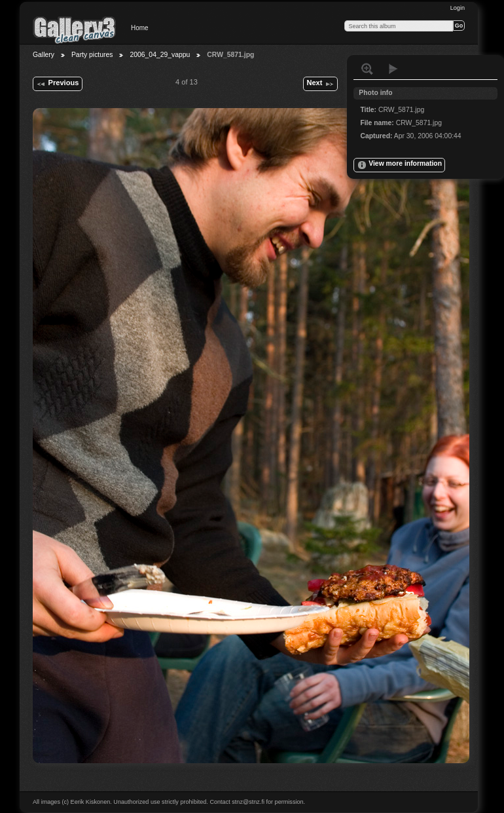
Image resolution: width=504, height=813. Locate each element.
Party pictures (92, 55)
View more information (399, 165)
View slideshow (393, 69)
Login (458, 8)
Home (140, 28)
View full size (367, 69)
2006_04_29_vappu (160, 55)
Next (320, 84)
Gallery (44, 55)
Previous (57, 84)
